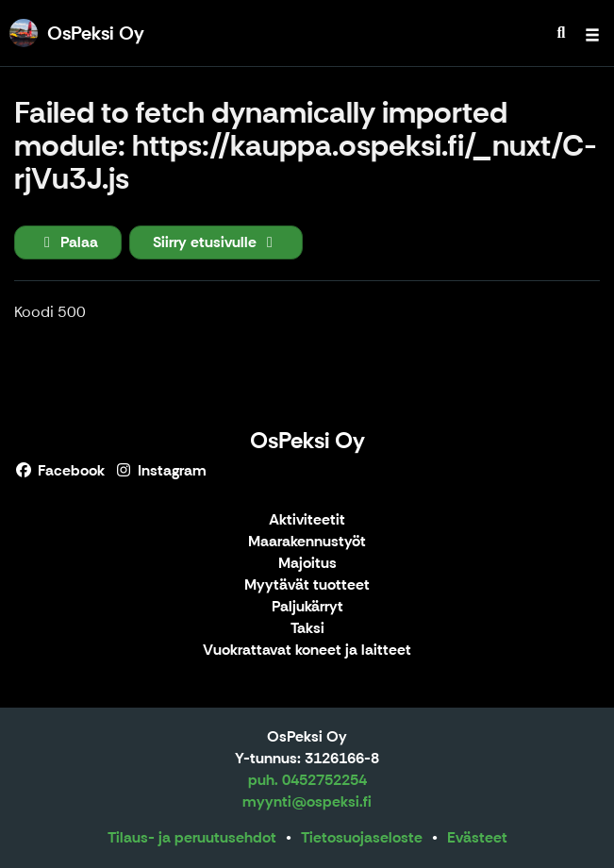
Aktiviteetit (307, 520)
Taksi (307, 629)
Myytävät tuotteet (307, 585)
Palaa (68, 242)
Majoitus (307, 564)
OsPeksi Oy (307, 440)
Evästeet (477, 837)
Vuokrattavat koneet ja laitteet (307, 651)
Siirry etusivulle (216, 242)
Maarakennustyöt (307, 542)
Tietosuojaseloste (362, 837)
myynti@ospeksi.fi (307, 801)
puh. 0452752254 (307, 780)
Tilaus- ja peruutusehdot (192, 837)
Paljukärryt (307, 607)
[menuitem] (561, 33)
